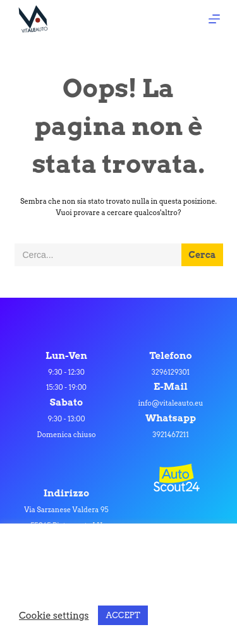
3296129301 (171, 372)
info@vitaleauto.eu (171, 403)
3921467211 (171, 435)
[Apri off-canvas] (214, 19)
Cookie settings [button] (54, 616)
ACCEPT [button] (123, 615)
